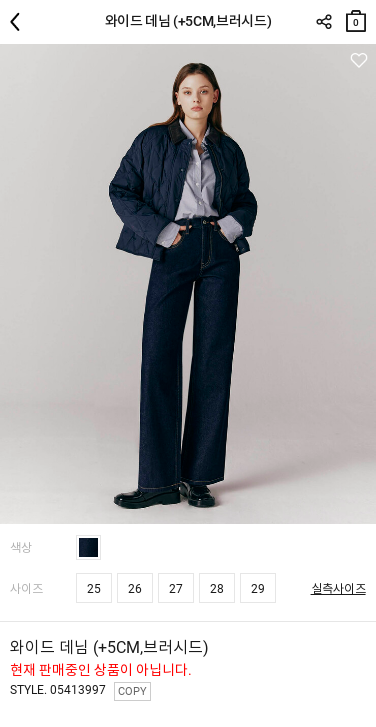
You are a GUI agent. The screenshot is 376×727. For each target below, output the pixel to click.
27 (176, 589)
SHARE (323, 22)
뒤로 (20, 22)
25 (94, 589)
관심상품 (358, 60)
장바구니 (356, 16)
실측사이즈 (338, 589)
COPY (132, 691)
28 (217, 589)
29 (258, 589)
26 (135, 589)
